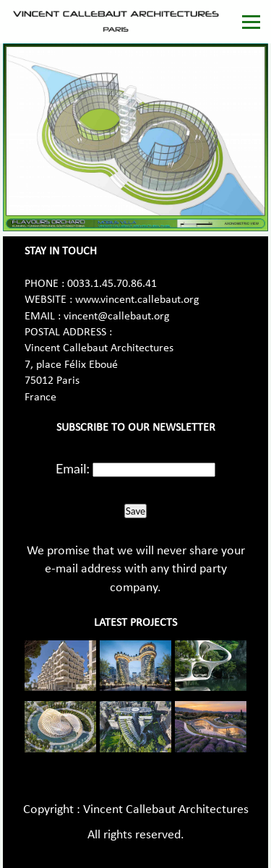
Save (135, 511)
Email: (73, 468)
